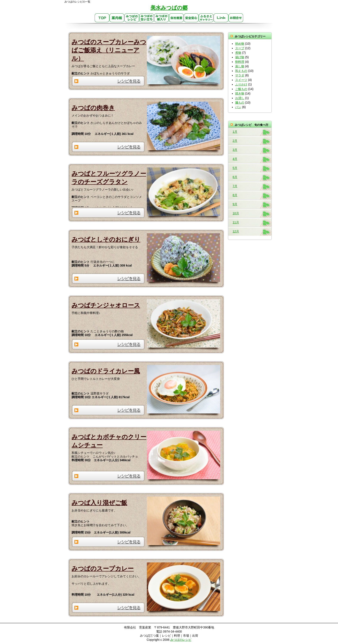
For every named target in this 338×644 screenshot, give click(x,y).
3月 (235, 150)
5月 (235, 168)
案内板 (117, 18)
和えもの (241, 71)
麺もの (240, 103)
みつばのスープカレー (103, 569)
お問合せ (236, 18)
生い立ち (147, 18)
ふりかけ (241, 84)
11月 (236, 222)
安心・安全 (191, 18)
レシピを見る (108, 81)
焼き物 (240, 93)
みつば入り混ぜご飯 (99, 503)
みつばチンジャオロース (106, 305)
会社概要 (176, 18)
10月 (236, 213)
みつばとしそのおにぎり (106, 239)
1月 (235, 132)
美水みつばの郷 (169, 8)
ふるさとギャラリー (206, 18)
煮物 (238, 53)
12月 (236, 231)
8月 (235, 195)
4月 (235, 159)
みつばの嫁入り (162, 18)
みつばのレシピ (132, 18)
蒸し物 (240, 66)
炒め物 (240, 44)
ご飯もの (241, 89)
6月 (235, 177)
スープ (240, 48)
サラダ (240, 75)
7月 (235, 186)
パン (238, 107)
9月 (235, 204)
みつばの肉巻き (93, 108)
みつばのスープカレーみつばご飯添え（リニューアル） (109, 50)
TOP (102, 18)
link (221, 18)
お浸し (240, 98)
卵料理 (240, 62)
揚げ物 (240, 57)
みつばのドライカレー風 (106, 371)
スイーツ (241, 80)
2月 (235, 141)
